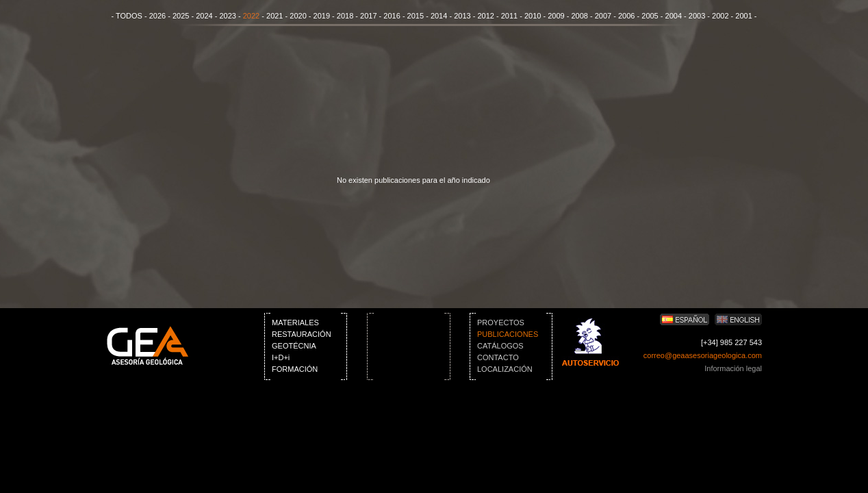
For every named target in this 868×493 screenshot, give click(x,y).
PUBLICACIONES (508, 334)
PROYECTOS (501, 323)
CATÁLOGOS (500, 346)
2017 (368, 16)
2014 (439, 16)
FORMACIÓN (295, 369)
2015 (416, 16)
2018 (345, 16)
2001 (743, 16)
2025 (181, 16)
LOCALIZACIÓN (505, 369)
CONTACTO (498, 357)
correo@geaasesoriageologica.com (703, 355)
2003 (697, 16)
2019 (322, 16)
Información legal (733, 368)
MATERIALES (295, 323)
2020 (298, 16)
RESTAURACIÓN (302, 334)
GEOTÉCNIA (294, 346)
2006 (626, 16)
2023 (227, 16)
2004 (674, 16)
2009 (556, 16)
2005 (650, 16)
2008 (579, 16)
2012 (485, 16)
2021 (275, 16)
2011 (509, 16)
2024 (204, 16)
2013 (462, 16)
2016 (392, 16)
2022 (251, 16)
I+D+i (281, 357)
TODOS (129, 16)
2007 (603, 16)
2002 (720, 16)
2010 (533, 16)
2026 (157, 16)
